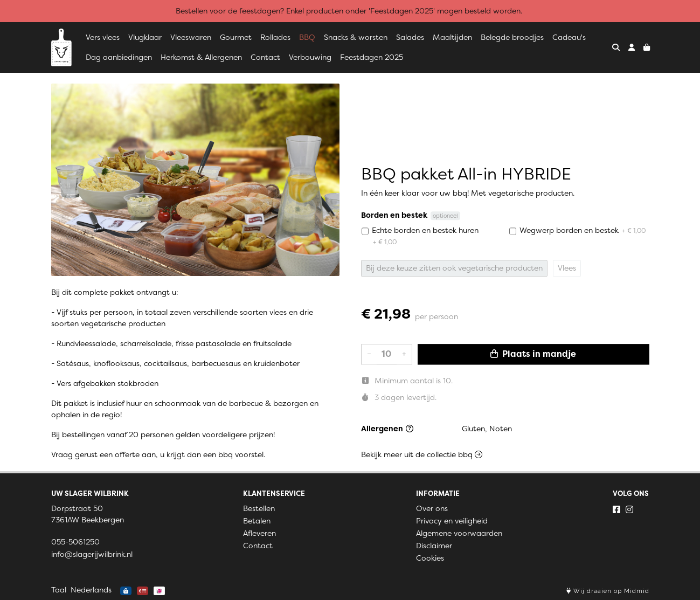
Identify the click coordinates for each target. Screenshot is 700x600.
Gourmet (236, 37)
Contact (265, 57)
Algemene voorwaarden (459, 533)
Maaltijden (452, 37)
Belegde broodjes (512, 37)
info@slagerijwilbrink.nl (92, 554)
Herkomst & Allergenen (201, 57)
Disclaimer (434, 546)
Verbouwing (310, 57)
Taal (59, 590)
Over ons (432, 508)
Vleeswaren (191, 37)
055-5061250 (75, 542)
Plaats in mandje (533, 354)
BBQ (307, 37)
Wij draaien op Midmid (608, 591)
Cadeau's (569, 37)
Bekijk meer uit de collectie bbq (422, 454)
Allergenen (387, 429)
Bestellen (259, 508)
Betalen (257, 521)
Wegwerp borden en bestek (583, 230)
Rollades (275, 37)
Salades (410, 37)
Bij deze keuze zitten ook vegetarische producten (454, 268)
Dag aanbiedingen (119, 57)
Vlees (567, 268)
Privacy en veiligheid (452, 521)
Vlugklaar (145, 37)
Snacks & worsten (356, 37)
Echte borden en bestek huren (425, 236)
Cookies (430, 558)
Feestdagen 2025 (372, 57)
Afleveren (259, 533)
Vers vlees (103, 37)
